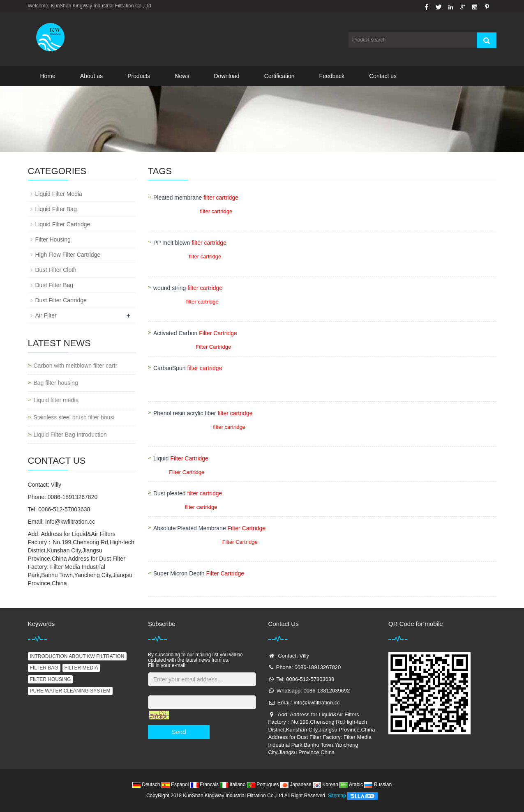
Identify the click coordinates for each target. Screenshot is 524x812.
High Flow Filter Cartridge (68, 255)
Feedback (332, 76)
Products (139, 76)
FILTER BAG (44, 668)
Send (179, 732)
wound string (188, 288)
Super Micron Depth (199, 573)
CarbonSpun (188, 368)
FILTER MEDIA (81, 668)
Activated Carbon (195, 333)
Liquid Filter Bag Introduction (70, 435)
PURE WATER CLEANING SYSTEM (70, 691)
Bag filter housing (56, 383)
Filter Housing (53, 239)
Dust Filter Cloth (56, 270)
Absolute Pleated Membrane (209, 528)
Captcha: (158, 690)
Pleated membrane (196, 198)
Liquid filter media (56, 400)
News (182, 76)
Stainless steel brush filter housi (74, 417)
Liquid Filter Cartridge (63, 224)
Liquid (181, 458)
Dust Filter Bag (54, 285)
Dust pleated (188, 493)
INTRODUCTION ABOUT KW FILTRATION (77, 656)
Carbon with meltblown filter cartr (76, 366)
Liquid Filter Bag (56, 209)
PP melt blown (190, 243)
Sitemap (337, 796)
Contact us (383, 76)
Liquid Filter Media (59, 194)
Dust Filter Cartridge (61, 300)
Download (226, 76)
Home (48, 76)
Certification (279, 76)
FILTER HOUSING (51, 679)
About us (91, 76)
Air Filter (46, 315)
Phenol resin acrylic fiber (203, 413)
